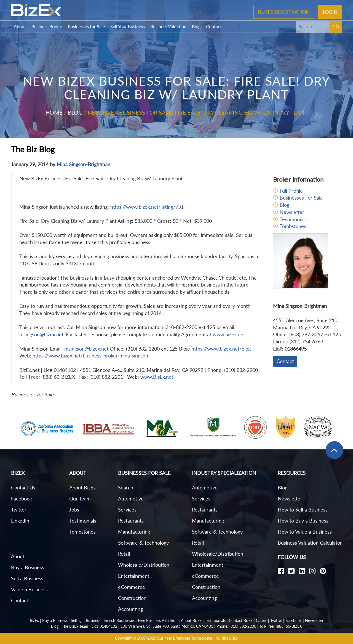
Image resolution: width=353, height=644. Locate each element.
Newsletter (292, 212)
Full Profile (291, 191)
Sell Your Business (128, 26)
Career (261, 620)
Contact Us (23, 487)
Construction (132, 598)
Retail (124, 554)
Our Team (80, 499)
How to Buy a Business (303, 521)
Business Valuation (168, 26)
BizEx (34, 620)
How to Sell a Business (303, 510)
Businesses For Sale (301, 198)
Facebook (22, 499)
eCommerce (132, 587)
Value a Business (29, 589)
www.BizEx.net (157, 377)
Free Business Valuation (158, 620)
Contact (214, 26)
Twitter (19, 510)
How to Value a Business (305, 532)
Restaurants (131, 521)
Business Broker (47, 26)
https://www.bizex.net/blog (221, 349)
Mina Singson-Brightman (83, 164)
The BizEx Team (75, 626)
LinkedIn (20, 521)
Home (54, 112)
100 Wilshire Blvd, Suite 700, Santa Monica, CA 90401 (167, 626)
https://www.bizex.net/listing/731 (147, 207)
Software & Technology (143, 543)
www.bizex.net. (229, 334)
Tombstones (293, 226)
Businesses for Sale (86, 26)
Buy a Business (28, 567)
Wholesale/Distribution (144, 565)
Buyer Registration (284, 12)
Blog (196, 26)
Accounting (130, 609)
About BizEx (82, 487)
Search (126, 487)
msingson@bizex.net (41, 334)
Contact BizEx (241, 620)
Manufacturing (134, 532)
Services (127, 510)
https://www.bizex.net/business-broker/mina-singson (90, 356)
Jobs (74, 510)
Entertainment (134, 576)
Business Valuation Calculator (310, 543)
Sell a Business (27, 578)
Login (330, 12)
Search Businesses (119, 620)
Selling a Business (86, 620)
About (20, 26)
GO (336, 26)
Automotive (131, 499)
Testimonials (293, 219)
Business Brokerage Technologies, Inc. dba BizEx (198, 638)
